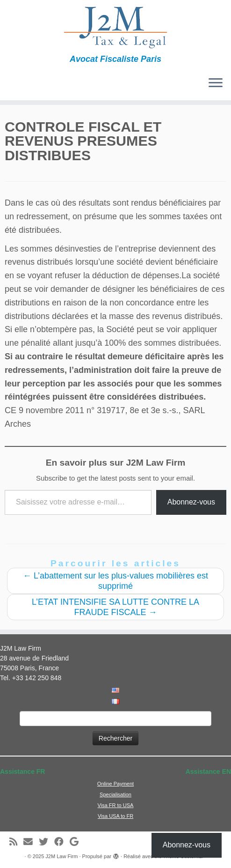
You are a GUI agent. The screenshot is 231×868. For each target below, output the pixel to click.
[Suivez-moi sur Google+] (77, 842)
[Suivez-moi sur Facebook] (62, 842)
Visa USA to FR (115, 816)
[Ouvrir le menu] (216, 83)
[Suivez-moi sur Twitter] (47, 842)
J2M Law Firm (61, 856)
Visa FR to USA (116, 805)
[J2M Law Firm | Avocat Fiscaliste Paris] (115, 27)
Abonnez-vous (191, 502)
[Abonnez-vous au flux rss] (16, 842)
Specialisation (115, 794)
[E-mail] (31, 842)
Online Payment (115, 784)
